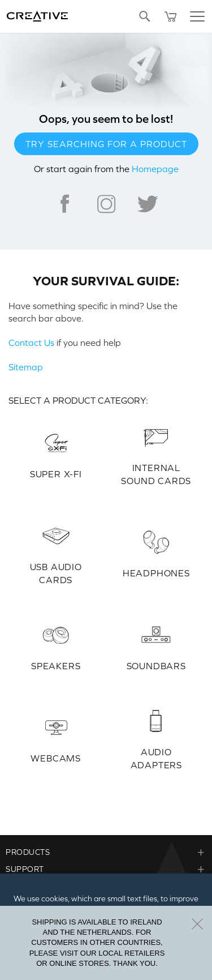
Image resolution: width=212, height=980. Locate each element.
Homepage (155, 169)
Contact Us (31, 343)
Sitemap (26, 367)
